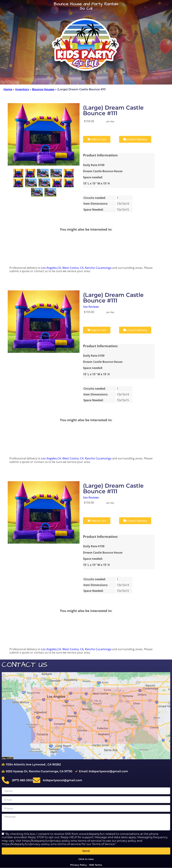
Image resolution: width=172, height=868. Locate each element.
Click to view (86, 859)
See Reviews (91, 307)
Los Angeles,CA (51, 268)
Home (8, 89)
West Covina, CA (73, 268)
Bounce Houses (43, 89)
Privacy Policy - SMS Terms (86, 865)
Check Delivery (135, 139)
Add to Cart (97, 139)
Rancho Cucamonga (98, 268)
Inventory (22, 89)
